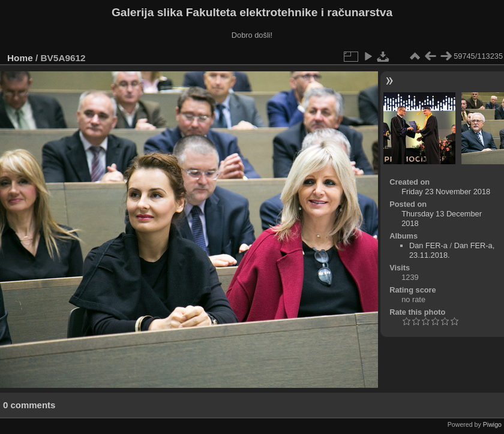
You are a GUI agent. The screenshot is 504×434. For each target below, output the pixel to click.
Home (20, 58)
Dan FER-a (428, 245)
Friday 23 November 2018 (446, 192)
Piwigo (492, 424)
